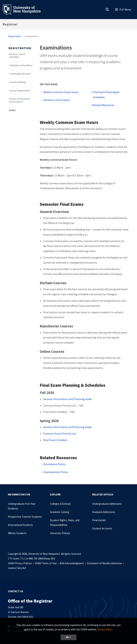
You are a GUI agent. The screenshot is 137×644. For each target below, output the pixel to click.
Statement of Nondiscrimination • (106, 563)
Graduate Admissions (104, 512)
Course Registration (20, 91)
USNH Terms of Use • (47, 563)
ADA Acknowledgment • (73, 563)
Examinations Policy (56, 472)
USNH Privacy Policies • (21, 563)
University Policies (60, 533)
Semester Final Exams (57, 100)
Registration (15, 36)
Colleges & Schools (60, 504)
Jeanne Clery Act (17, 568)
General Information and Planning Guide (67, 399)
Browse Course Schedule (17, 56)
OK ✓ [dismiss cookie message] (68, 637)
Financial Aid (99, 520)
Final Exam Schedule (55, 440)
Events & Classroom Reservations (20, 100)
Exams (12, 110)
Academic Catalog (60, 512)
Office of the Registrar (30, 601)
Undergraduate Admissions (107, 504)
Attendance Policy (54, 464)
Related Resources (103, 105)
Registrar (10, 24)
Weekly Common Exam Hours (61, 92)
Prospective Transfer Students (25, 517)
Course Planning (17, 82)
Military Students (17, 533)
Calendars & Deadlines (21, 65)
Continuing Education (20, 74)
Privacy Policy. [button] (105, 629)
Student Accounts (102, 528)
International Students (20, 525)
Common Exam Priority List (60, 433)
